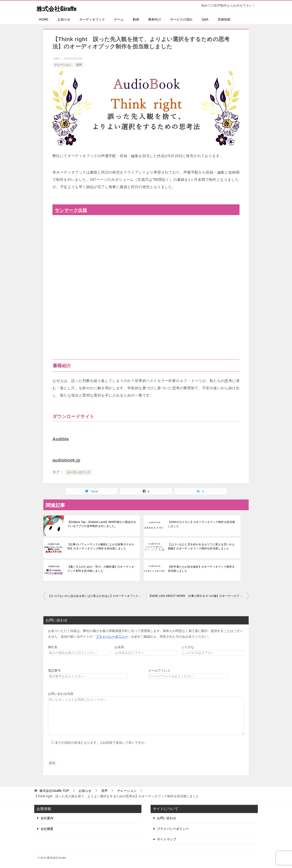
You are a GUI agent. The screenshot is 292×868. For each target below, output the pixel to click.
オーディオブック (92, 19)
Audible (61, 439)
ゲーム (119, 19)
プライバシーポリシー (112, 636)
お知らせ (64, 19)
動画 (136, 19)
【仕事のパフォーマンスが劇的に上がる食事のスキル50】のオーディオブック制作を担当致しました (100, 546)
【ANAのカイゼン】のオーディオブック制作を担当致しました (202, 524)
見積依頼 (224, 19)
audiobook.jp (67, 460)
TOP (54, 790)
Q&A (205, 19)
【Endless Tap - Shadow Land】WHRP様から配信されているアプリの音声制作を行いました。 (101, 524)
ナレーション (63, 65)
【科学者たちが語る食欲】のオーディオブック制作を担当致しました (202, 568)
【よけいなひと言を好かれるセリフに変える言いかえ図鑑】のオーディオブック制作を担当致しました (202, 546)
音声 (79, 65)
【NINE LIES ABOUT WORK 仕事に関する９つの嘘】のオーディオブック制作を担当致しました (198, 595)
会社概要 (47, 828)
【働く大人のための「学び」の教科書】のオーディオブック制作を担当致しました (102, 568)
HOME (44, 19)
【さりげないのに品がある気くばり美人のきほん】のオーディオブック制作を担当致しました (97, 595)
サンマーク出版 (72, 210)
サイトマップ (167, 839)
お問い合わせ (167, 818)
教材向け (155, 19)
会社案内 (47, 818)
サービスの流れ (181, 19)
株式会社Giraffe (60, 8)
